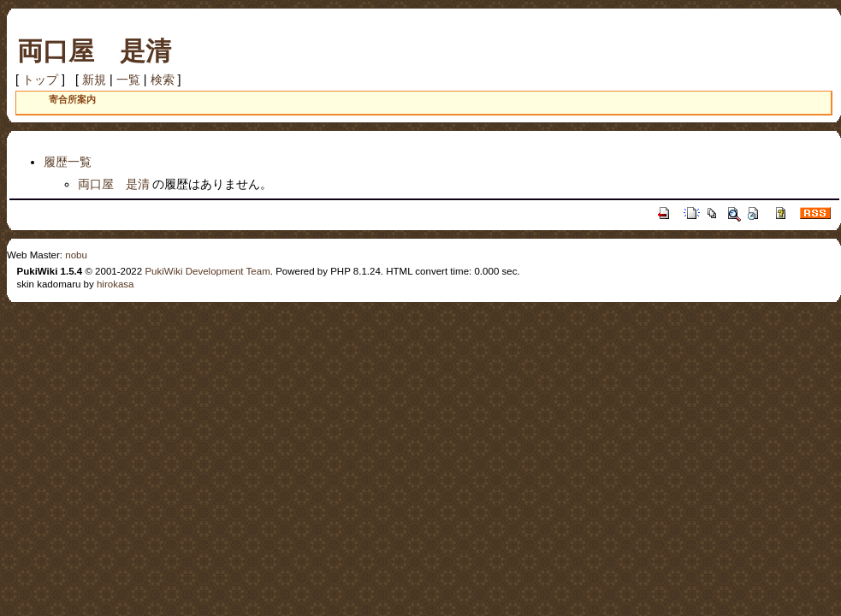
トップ (40, 80)
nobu (76, 255)
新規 (94, 80)
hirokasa (115, 284)
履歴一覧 (68, 162)
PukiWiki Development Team (207, 271)
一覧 (128, 80)
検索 (163, 80)
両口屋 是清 (94, 51)
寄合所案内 (72, 99)
